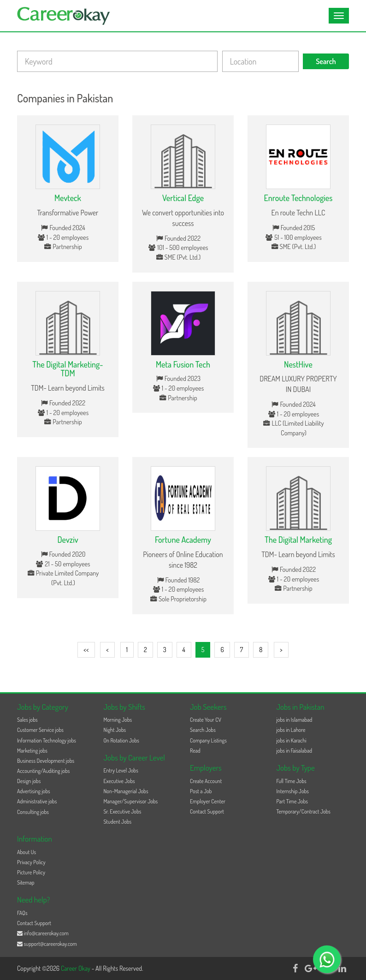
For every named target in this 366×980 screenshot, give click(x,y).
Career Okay (76, 968)
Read (195, 751)
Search (326, 61)
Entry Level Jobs (121, 770)
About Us (27, 852)
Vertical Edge (183, 198)
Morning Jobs (118, 720)
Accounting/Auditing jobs (43, 771)
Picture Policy (31, 872)
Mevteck (68, 198)
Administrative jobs (37, 801)
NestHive (298, 364)
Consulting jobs (33, 812)
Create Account (206, 781)
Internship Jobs (293, 791)
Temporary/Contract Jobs (304, 811)
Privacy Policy (31, 862)
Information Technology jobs (47, 740)
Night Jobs (115, 730)
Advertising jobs (34, 791)
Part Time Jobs (292, 801)
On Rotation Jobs (121, 740)
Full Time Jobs (292, 781)
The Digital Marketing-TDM (68, 369)
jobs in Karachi (292, 740)
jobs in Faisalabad (294, 751)
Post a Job (201, 791)
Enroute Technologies (298, 198)
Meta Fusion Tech (183, 364)
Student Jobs (118, 822)
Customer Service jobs (40, 730)
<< (86, 650)
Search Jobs (203, 730)
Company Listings (208, 740)
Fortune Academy (183, 540)
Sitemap (26, 882)
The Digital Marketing (298, 540)
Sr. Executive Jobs (123, 811)
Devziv (68, 540)
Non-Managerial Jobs (126, 791)
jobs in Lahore (291, 730)
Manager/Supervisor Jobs (131, 801)
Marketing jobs (32, 751)
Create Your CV (206, 720)
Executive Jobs (119, 781)
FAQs (22, 913)
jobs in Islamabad (295, 720)
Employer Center (208, 801)
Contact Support (207, 811)
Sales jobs (27, 720)
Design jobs (29, 781)
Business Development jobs (46, 761)
